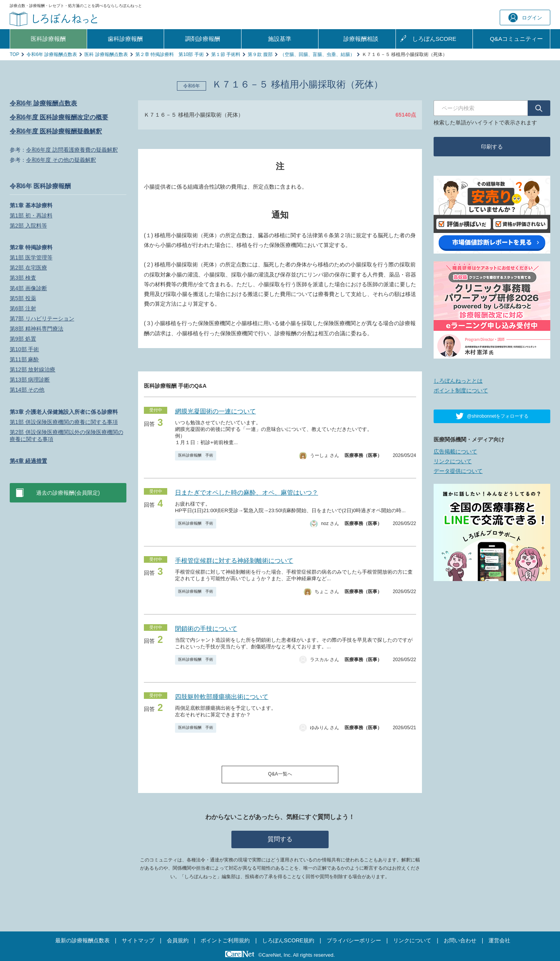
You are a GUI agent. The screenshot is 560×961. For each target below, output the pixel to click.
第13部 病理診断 (30, 380)
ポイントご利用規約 (225, 940)
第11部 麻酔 (24, 359)
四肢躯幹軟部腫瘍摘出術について (222, 697)
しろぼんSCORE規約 (288, 940)
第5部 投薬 (23, 298)
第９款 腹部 (260, 54)
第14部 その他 (27, 390)
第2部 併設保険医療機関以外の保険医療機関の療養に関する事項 (66, 436)
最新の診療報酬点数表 (82, 940)
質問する (280, 839)
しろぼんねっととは (458, 381)
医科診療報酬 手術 (196, 455)
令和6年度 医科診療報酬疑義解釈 (56, 131)
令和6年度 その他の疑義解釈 (61, 160)
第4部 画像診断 (28, 288)
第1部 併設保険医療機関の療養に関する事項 (64, 422)
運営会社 (499, 940)
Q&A (517, 39)
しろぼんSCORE (434, 39)
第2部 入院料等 (28, 226)
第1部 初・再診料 (31, 215)
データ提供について (458, 471)
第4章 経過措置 (28, 461)
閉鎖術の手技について (206, 629)
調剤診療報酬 (203, 39)
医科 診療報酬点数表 (106, 54)
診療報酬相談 (361, 39)
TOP (14, 54)
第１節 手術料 (226, 54)
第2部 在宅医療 (28, 268)
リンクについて (453, 461)
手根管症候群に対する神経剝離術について (234, 561)
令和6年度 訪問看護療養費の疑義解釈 (72, 150)
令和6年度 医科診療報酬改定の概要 (59, 117)
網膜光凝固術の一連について (215, 411)
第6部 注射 (23, 308)
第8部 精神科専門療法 (37, 329)
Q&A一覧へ (280, 774)
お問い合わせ (460, 940)
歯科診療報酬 (125, 39)
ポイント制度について (461, 390)
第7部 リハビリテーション (42, 319)
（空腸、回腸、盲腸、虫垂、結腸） (317, 54)
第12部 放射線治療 (32, 369)
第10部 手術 (24, 349)
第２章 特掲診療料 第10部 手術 (170, 54)
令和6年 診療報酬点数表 (52, 54)
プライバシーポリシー (354, 940)
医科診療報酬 (48, 39)
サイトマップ (138, 940)
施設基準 (280, 39)
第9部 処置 (23, 339)
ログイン (525, 18)
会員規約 (178, 940)
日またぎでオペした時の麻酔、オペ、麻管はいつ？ (247, 493)
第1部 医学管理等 (31, 257)
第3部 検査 (23, 278)
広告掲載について (455, 452)
